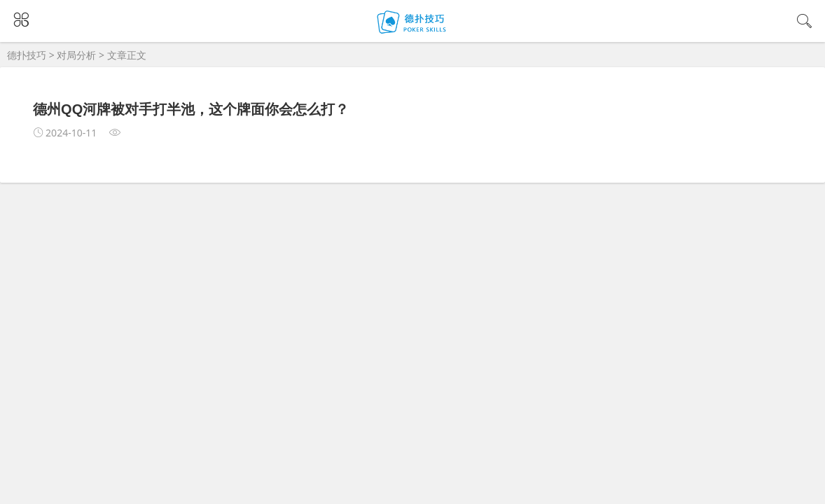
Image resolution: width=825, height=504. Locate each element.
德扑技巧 (27, 55)
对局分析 (76, 55)
